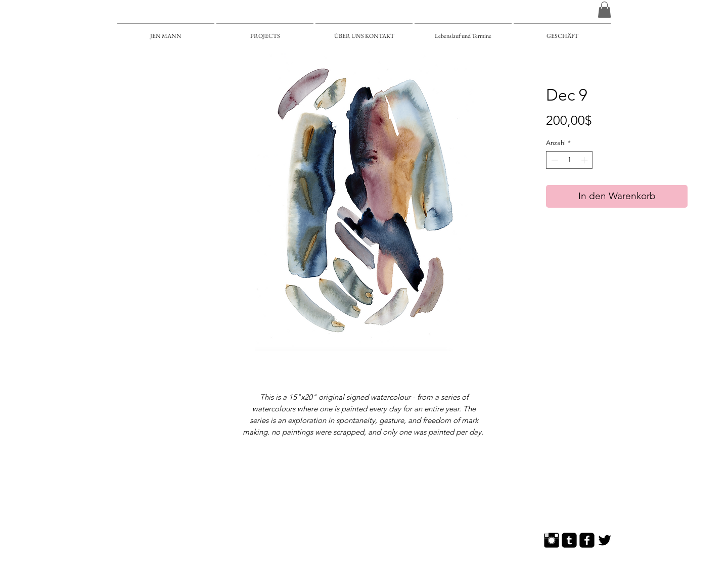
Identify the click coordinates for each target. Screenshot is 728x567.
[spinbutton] (570, 160)
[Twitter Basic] (605, 540)
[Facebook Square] (587, 540)
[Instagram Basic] (552, 540)
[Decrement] (554, 160)
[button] (604, 10)
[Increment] (585, 160)
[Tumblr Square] (569, 540)
